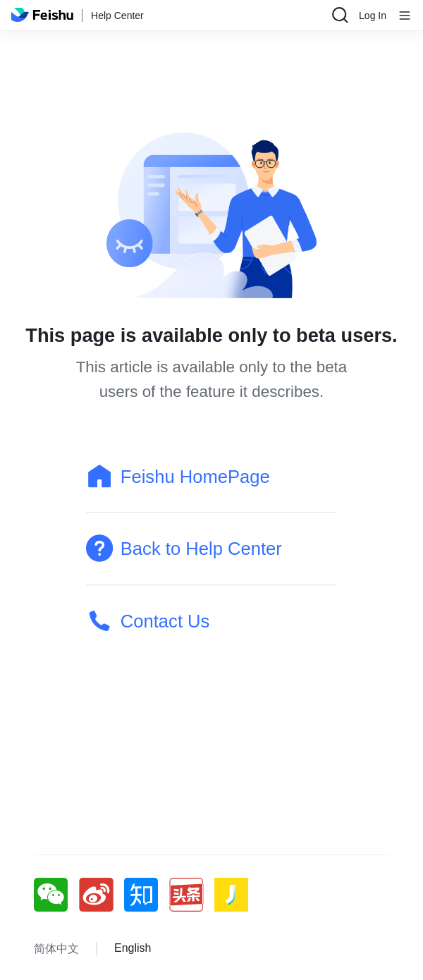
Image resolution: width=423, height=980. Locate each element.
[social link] (56, 895)
